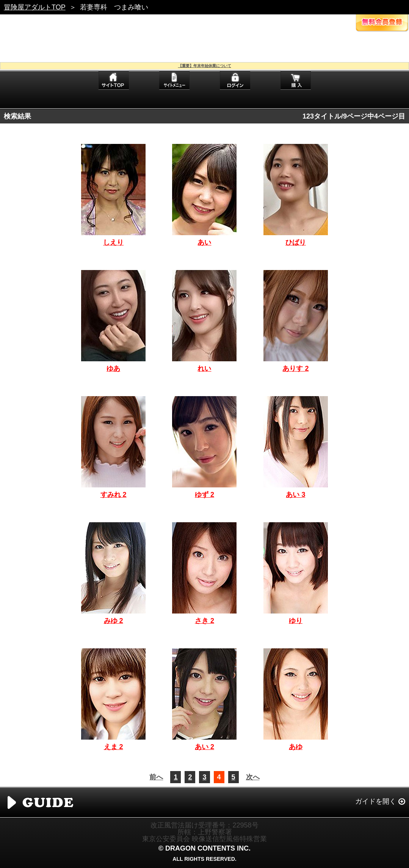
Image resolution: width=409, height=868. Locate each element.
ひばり (296, 242)
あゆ (296, 747)
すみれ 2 (114, 495)
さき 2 (204, 621)
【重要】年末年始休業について (205, 66)
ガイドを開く (376, 801)
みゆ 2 (114, 621)
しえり (113, 242)
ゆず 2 (204, 495)
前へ (156, 777)
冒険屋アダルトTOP (35, 7)
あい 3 (295, 495)
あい (204, 242)
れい (204, 368)
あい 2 (204, 747)
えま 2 (114, 747)
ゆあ (113, 368)
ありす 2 (295, 368)
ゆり (296, 621)
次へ (253, 777)
